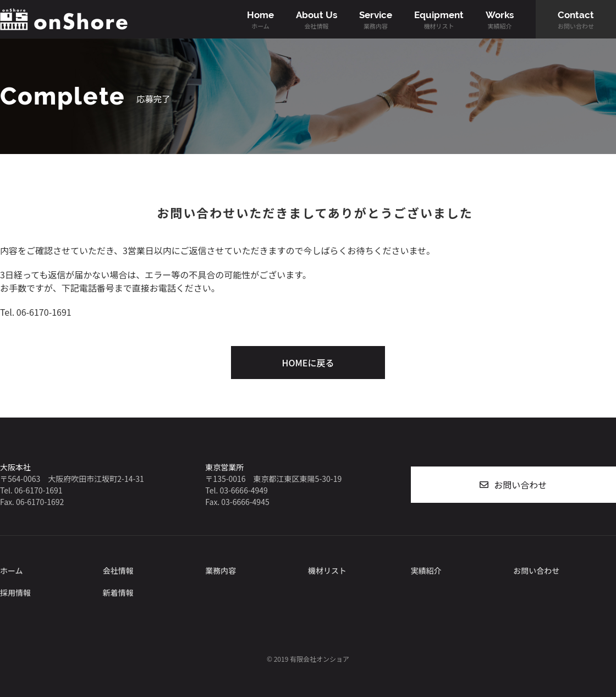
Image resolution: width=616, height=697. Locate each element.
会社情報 (118, 570)
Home (260, 20)
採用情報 (15, 592)
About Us (317, 20)
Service (376, 20)
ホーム (12, 570)
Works (500, 20)
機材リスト (327, 570)
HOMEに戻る (308, 363)
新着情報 (118, 592)
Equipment (439, 20)
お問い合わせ (520, 485)
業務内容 (221, 570)
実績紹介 (426, 570)
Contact (576, 20)
